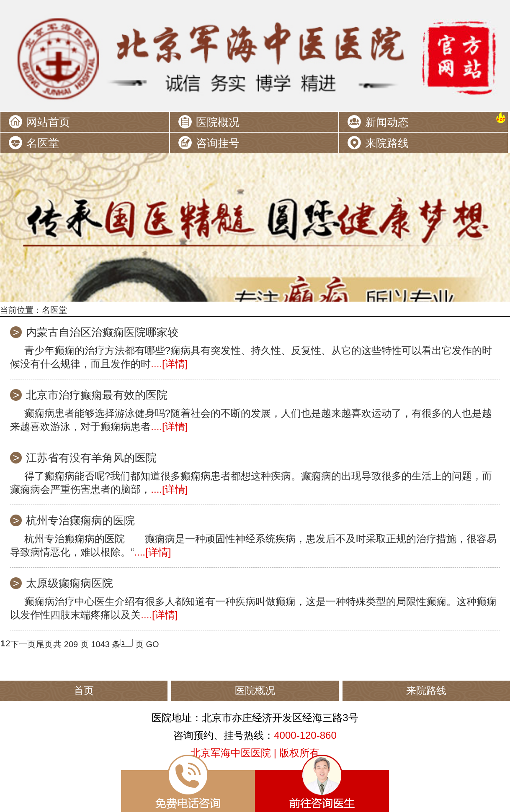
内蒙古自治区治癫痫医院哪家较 (102, 332)
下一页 (23, 644)
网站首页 (48, 122)
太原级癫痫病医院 (70, 583)
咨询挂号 (218, 143)
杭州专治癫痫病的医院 (80, 520)
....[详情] (169, 364)
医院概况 (218, 122)
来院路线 (387, 143)
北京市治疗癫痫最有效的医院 (97, 395)
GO (152, 644)
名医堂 (43, 143)
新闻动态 (387, 122)
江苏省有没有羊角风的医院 (91, 458)
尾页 (44, 644)
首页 (84, 690)
